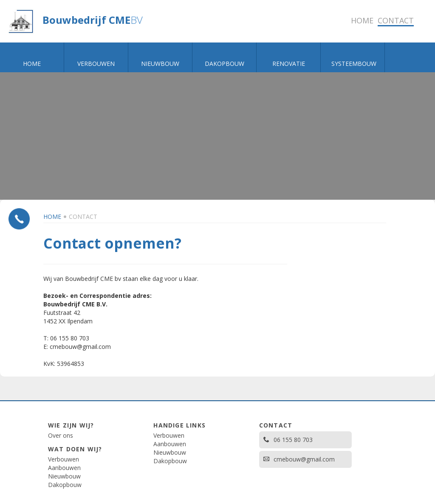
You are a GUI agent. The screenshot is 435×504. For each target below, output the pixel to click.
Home (52, 217)
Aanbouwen (64, 468)
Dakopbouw (65, 485)
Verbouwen (64, 459)
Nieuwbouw (64, 476)
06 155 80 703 (288, 440)
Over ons (61, 435)
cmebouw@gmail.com (299, 459)
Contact (83, 217)
